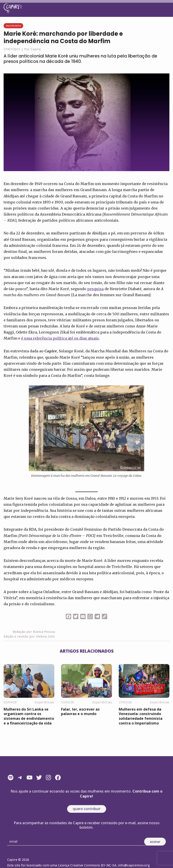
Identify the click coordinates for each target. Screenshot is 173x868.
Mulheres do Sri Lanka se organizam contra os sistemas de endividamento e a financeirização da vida (29, 716)
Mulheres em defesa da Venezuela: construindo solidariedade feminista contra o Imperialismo (141, 716)
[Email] (77, 842)
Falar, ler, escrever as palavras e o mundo (80, 712)
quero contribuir (87, 809)
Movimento (14, 25)
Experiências (44, 702)
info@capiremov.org (134, 865)
